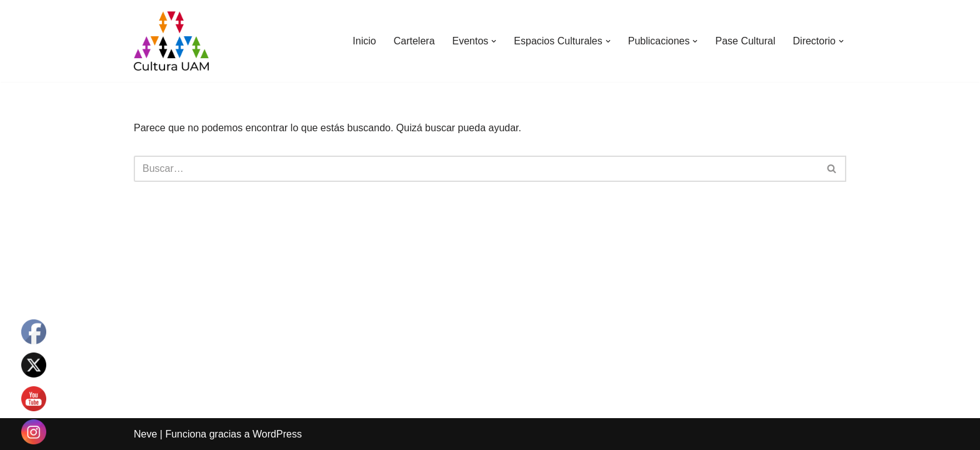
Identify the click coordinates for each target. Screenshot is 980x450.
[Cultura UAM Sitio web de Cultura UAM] (171, 41)
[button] (494, 41)
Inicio (364, 41)
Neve (145, 434)
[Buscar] (476, 169)
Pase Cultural (745, 41)
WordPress (277, 434)
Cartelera (414, 41)
